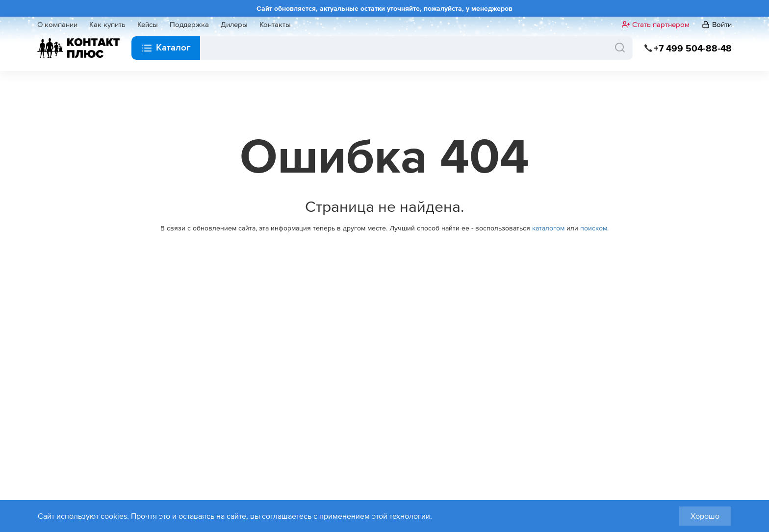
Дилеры (234, 25)
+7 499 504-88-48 (693, 48)
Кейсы (148, 25)
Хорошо (705, 516)
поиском (594, 228)
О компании (57, 25)
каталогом (548, 228)
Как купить (107, 25)
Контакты (275, 25)
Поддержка (189, 25)
